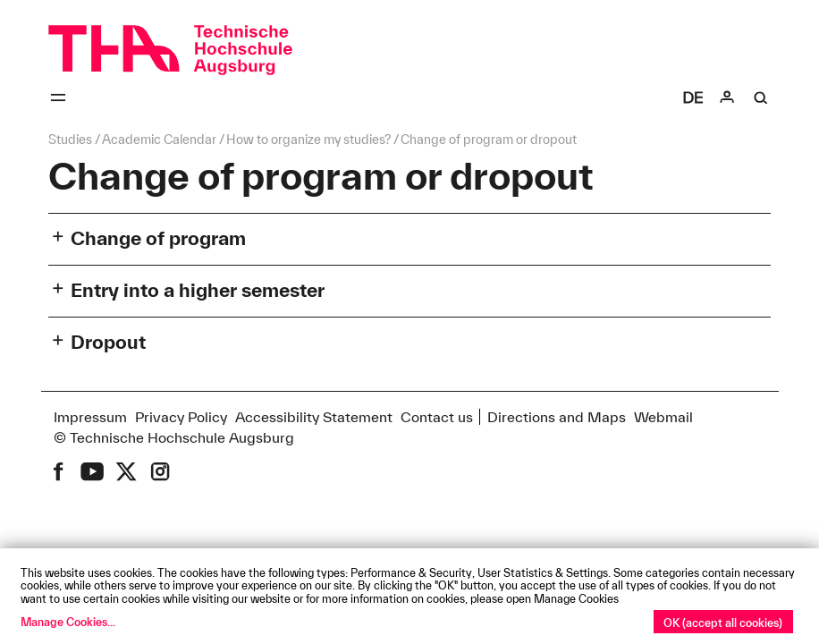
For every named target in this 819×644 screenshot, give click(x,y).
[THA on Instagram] (160, 471)
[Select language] (693, 97)
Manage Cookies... (68, 622)
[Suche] (761, 97)
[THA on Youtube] (92, 471)
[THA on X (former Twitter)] (126, 471)
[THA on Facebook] (58, 471)
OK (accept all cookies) (723, 623)
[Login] (727, 97)
